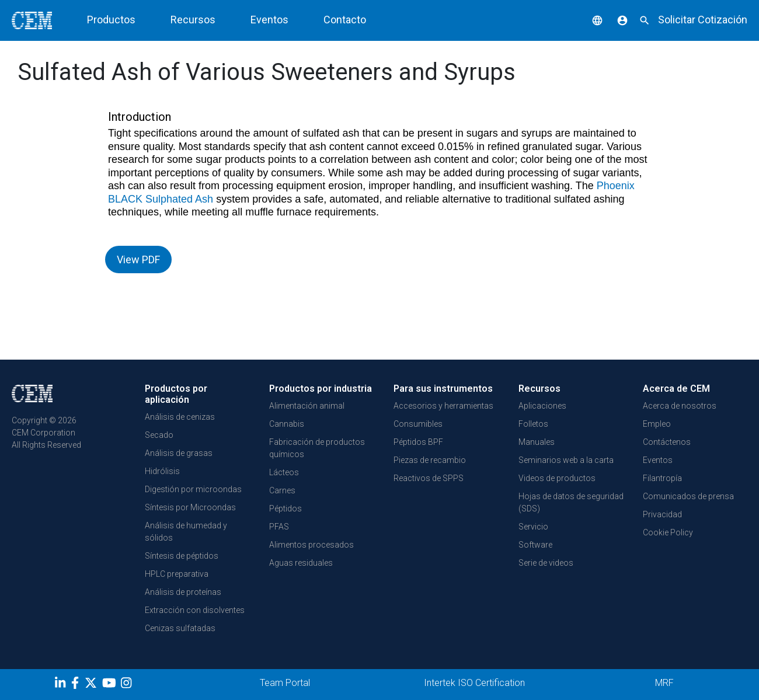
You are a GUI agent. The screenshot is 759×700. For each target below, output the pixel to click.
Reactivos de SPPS (429, 478)
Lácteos (284, 472)
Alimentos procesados (311, 545)
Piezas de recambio (430, 460)
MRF (664, 683)
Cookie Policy (668, 532)
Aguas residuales (301, 563)
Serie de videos (546, 563)
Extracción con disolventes (195, 610)
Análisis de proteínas (183, 592)
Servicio (533, 527)
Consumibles (418, 424)
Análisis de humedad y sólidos (186, 532)
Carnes (282, 490)
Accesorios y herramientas (443, 406)
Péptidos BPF (418, 442)
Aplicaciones (542, 406)
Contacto (345, 20)
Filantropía (662, 478)
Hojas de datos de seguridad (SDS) (571, 502)
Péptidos (286, 509)
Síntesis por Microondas (190, 507)
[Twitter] (92, 685)
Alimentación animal (307, 406)
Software (535, 545)
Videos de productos (557, 478)
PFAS (279, 527)
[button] (589, 20)
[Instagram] (128, 685)
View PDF (138, 260)
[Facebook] (78, 685)
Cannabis (287, 424)
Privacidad (662, 514)
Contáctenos (667, 442)
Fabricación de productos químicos (317, 448)
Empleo (657, 424)
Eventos (269, 20)
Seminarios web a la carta (566, 460)
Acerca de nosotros (680, 406)
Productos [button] (111, 20)
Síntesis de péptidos (182, 556)
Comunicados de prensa (688, 496)
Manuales (537, 442)
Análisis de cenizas (180, 417)
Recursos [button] (193, 20)
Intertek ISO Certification (474, 683)
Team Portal (285, 683)
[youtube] (111, 685)
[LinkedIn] (62, 685)
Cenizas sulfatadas (180, 628)
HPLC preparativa (177, 574)
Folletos (533, 424)
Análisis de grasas (179, 453)
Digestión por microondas (193, 489)
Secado (159, 435)
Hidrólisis (162, 471)
